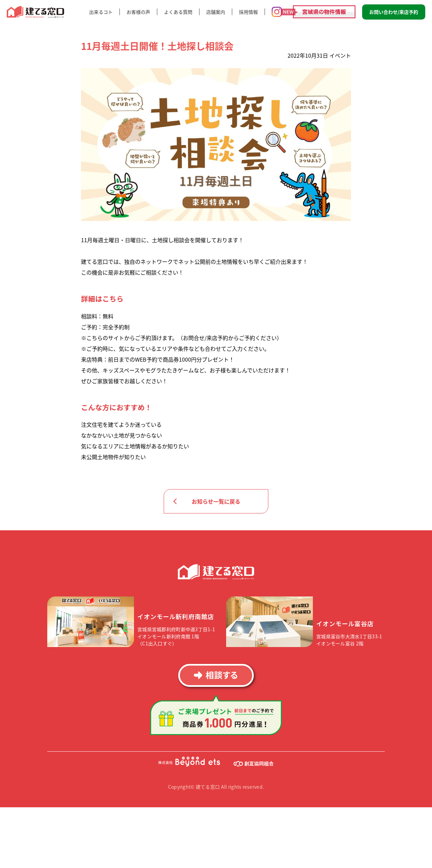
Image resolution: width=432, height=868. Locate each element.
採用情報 (248, 12)
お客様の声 (138, 12)
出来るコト (101, 12)
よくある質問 (178, 12)
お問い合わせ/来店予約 (394, 12)
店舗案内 (216, 12)
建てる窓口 (36, 12)
